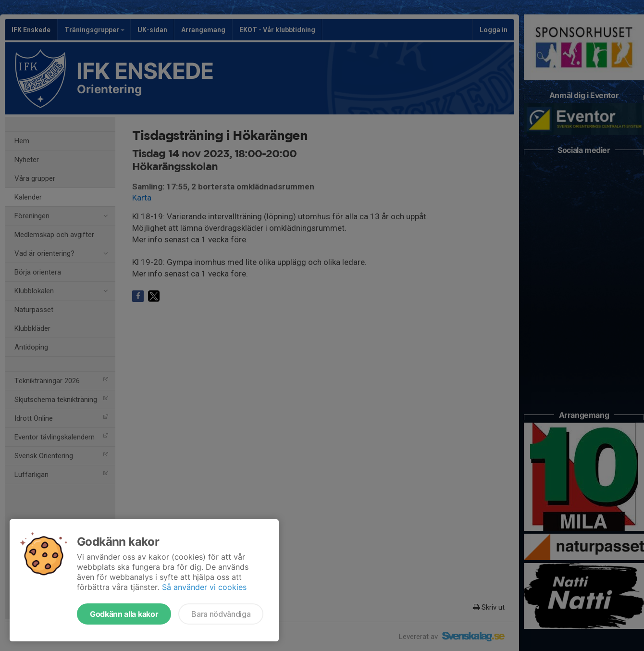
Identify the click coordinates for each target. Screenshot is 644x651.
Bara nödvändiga (221, 614)
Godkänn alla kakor (124, 614)
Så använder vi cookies (204, 587)
